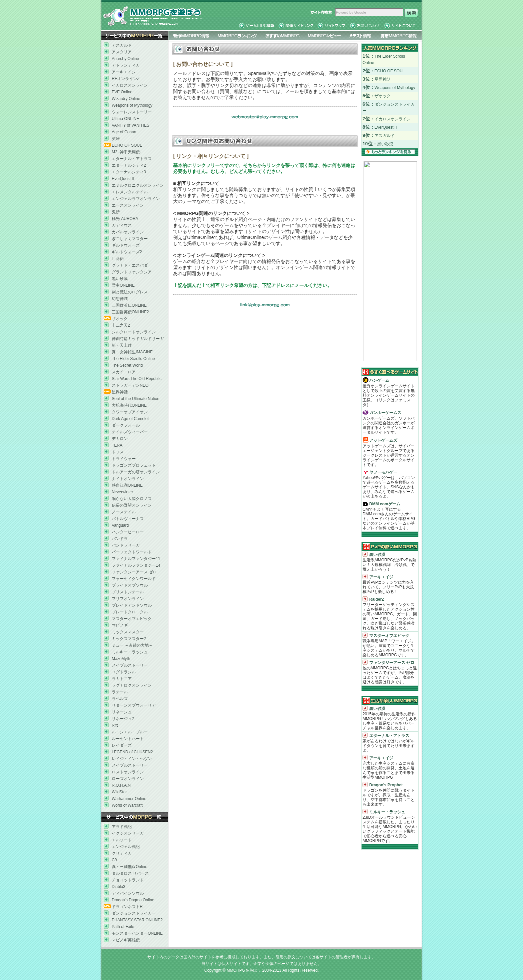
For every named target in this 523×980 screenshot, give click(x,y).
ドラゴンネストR (127, 907)
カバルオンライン (128, 232)
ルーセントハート (128, 739)
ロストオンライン (128, 772)
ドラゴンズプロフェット (134, 465)
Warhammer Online (129, 799)
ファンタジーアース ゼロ (134, 572)
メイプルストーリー (130, 665)
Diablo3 (119, 887)
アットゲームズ (383, 440)
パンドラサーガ (126, 545)
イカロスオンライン (130, 85)
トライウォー (124, 459)
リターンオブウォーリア (134, 705)
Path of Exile (123, 927)
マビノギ (120, 625)
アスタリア (122, 52)
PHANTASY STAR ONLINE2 (137, 920)
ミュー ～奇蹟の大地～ (132, 645)
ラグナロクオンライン (132, 685)
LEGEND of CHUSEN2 (132, 752)
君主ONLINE (123, 285)
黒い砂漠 (120, 279)
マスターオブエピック (132, 619)
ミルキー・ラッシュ (130, 652)
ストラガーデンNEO (130, 385)
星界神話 (120, 392)
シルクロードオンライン (134, 332)
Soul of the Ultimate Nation (136, 399)
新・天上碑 (122, 345)
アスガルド (122, 45)
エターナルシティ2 (129, 165)
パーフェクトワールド (132, 552)
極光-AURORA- (126, 219)
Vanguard (120, 525)
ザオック (120, 319)
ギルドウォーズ (126, 245)
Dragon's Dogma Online (133, 900)
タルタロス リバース (130, 873)
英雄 (116, 139)
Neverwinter (122, 492)
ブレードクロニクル (130, 612)
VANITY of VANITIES (131, 125)
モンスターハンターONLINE (137, 933)
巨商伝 (118, 259)
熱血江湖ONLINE (127, 485)
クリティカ (122, 853)
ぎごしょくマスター (130, 239)
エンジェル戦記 (126, 847)
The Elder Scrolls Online (133, 359)
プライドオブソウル (130, 585)
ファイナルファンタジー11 (136, 559)
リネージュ (122, 712)
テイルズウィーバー (130, 432)
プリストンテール (128, 592)
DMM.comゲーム (385, 504)
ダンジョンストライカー (134, 913)
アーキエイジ (124, 72)
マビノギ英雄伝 (126, 940)
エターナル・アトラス (132, 159)
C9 (114, 860)
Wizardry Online (126, 99)
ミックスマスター (128, 632)
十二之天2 (121, 325)
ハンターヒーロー (128, 532)
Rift (115, 725)
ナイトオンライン (128, 479)
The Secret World (127, 365)
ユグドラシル (124, 672)
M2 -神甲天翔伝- (126, 152)
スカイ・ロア (124, 372)
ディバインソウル (128, 893)
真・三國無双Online (130, 867)
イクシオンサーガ (128, 833)
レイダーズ (122, 745)
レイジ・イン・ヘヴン (132, 759)
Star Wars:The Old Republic (137, 379)
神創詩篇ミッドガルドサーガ (138, 339)
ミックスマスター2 (129, 639)
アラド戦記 (122, 827)
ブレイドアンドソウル (132, 605)
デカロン (120, 439)
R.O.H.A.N (121, 785)
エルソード (122, 840)
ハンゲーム (379, 380)
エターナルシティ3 (129, 172)
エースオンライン (128, 205)
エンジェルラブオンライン (136, 199)
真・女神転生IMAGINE (132, 352)
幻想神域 (120, 299)
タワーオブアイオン (130, 412)
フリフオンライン (128, 599)
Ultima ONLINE (125, 119)
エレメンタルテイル (130, 192)
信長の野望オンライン (132, 505)
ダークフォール (126, 425)
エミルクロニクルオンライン (138, 185)
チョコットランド (128, 880)
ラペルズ (120, 699)
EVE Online (122, 92)
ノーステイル (124, 512)
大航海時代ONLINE (129, 405)
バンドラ (120, 539)
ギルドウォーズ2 (127, 252)
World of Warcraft (127, 805)
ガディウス (122, 225)
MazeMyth (121, 659)
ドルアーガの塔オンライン (136, 472)
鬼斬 (116, 212)
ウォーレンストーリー (132, 112)
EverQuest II (123, 179)
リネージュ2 (123, 719)
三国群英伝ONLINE (129, 305)
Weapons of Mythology (132, 105)
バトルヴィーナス (128, 519)
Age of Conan (124, 132)
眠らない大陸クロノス (132, 499)
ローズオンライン (128, 779)
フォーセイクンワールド (134, 579)
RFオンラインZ (126, 79)
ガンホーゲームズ (385, 413)
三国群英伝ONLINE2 (130, 312)
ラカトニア (122, 679)
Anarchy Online (125, 59)
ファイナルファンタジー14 (136, 565)
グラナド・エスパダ (130, 265)
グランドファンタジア (132, 272)
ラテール (120, 692)
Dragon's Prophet (386, 785)
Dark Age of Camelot (130, 419)
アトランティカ (126, 65)
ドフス (118, 452)
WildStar (119, 792)
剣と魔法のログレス (130, 292)
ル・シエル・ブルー (130, 732)
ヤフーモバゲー (383, 472)
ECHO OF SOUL (127, 145)
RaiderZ (377, 599)
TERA (117, 445)
